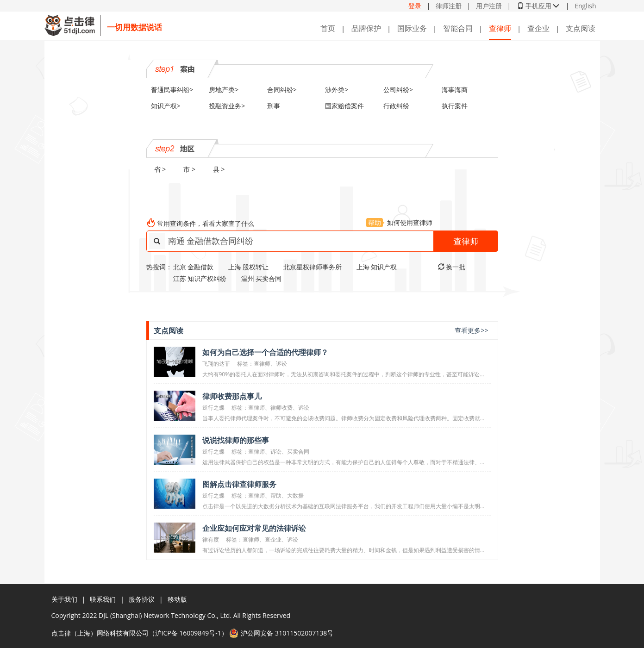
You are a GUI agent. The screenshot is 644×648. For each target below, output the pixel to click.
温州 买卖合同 (262, 278)
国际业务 (412, 28)
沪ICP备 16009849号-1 (188, 633)
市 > (189, 169)
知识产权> (166, 106)
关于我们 (64, 599)
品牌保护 (366, 28)
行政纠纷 (396, 106)
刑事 (274, 106)
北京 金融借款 (194, 267)
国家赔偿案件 (344, 106)
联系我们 (103, 599)
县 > (219, 169)
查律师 (500, 28)
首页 (328, 28)
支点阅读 (581, 28)
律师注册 (449, 6)
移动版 (177, 599)
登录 (415, 6)
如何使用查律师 (399, 222)
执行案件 (455, 106)
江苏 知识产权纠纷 (200, 278)
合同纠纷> (282, 90)
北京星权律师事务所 (313, 267)
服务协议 (142, 599)
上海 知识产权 (377, 267)
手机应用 (538, 6)
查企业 (538, 28)
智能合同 (458, 28)
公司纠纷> (398, 90)
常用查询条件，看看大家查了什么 (206, 223)
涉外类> (337, 90)
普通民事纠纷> (172, 90)
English (585, 6)
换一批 (452, 267)
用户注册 (489, 6)
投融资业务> (227, 106)
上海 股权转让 (249, 267)
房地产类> (224, 90)
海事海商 (455, 90)
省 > (160, 169)
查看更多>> (471, 330)
